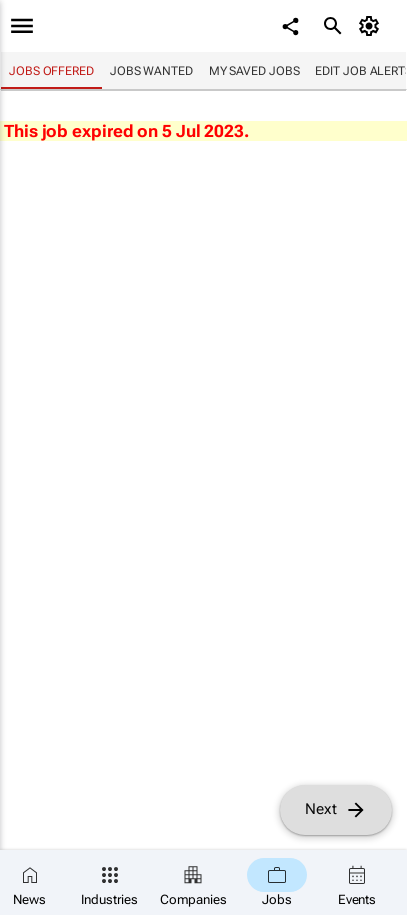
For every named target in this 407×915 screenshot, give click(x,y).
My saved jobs (254, 71)
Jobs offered (51, 71)
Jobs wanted (151, 71)
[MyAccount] (372, 26)
